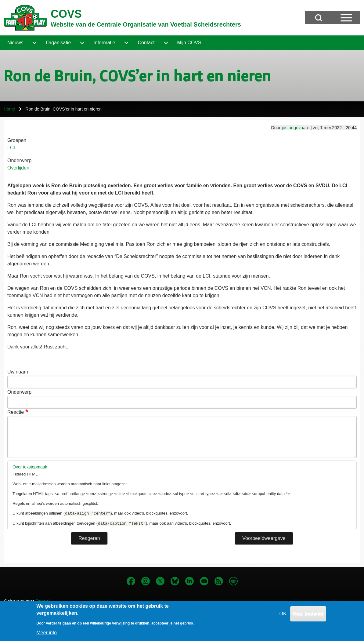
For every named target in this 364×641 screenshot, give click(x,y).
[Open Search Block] (319, 18)
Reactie (16, 412)
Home (9, 109)
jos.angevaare (296, 128)
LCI (11, 148)
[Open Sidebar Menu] (346, 18)
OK (283, 618)
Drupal (43, 601)
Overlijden (18, 168)
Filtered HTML (25, 474)
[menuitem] (15, 43)
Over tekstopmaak (30, 467)
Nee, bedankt (308, 618)
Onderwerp (19, 160)
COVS (66, 14)
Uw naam (18, 372)
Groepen (17, 140)
